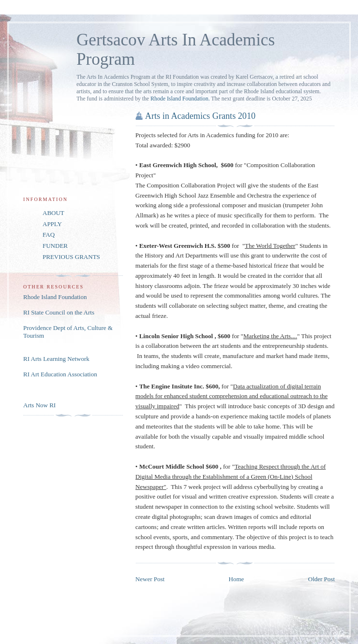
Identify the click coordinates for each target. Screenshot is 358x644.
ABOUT (53, 213)
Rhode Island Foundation (55, 297)
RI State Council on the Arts (59, 312)
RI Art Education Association (60, 374)
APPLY (52, 224)
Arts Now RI (39, 405)
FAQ (49, 235)
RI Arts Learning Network (56, 359)
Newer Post (150, 579)
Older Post (321, 579)
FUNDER (55, 246)
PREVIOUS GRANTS (71, 257)
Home (237, 579)
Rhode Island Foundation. (180, 99)
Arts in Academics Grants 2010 (200, 116)
